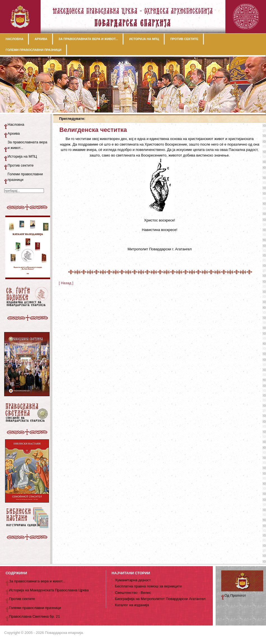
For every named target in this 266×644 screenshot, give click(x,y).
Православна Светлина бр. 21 (34, 616)
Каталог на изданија (132, 605)
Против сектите (21, 165)
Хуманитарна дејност (133, 580)
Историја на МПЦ (22, 156)
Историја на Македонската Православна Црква (49, 590)
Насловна (16, 124)
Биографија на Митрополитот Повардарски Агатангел (160, 599)
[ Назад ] (66, 283)
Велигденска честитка (93, 130)
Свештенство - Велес (133, 593)
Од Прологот (235, 595)
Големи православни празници (25, 177)
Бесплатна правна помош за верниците (148, 586)
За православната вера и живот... (27, 145)
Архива (14, 133)
